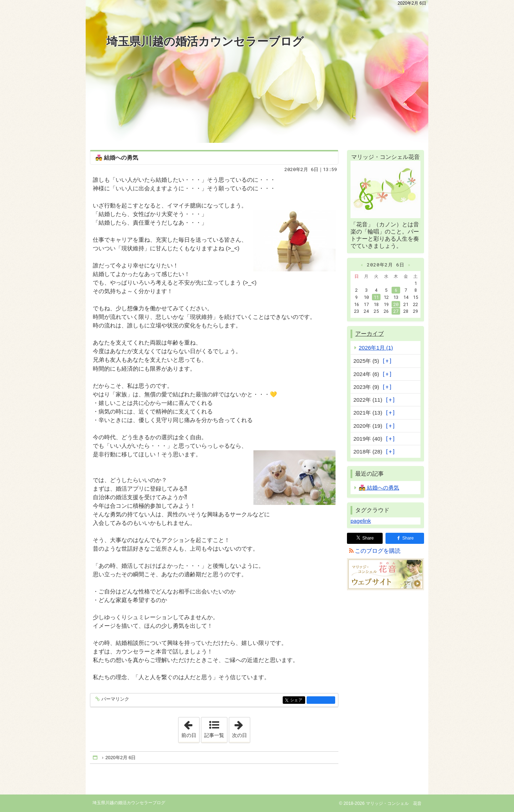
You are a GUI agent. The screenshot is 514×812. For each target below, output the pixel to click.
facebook (321, 700)
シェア (297, 700)
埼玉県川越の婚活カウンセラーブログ (205, 41)
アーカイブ (369, 334)
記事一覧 (214, 735)
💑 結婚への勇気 (117, 158)
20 (396, 304)
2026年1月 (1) (376, 348)
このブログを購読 (378, 551)
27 (396, 311)
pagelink (361, 521)
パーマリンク (115, 699)
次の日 (241, 728)
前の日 (190, 728)
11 (376, 297)
